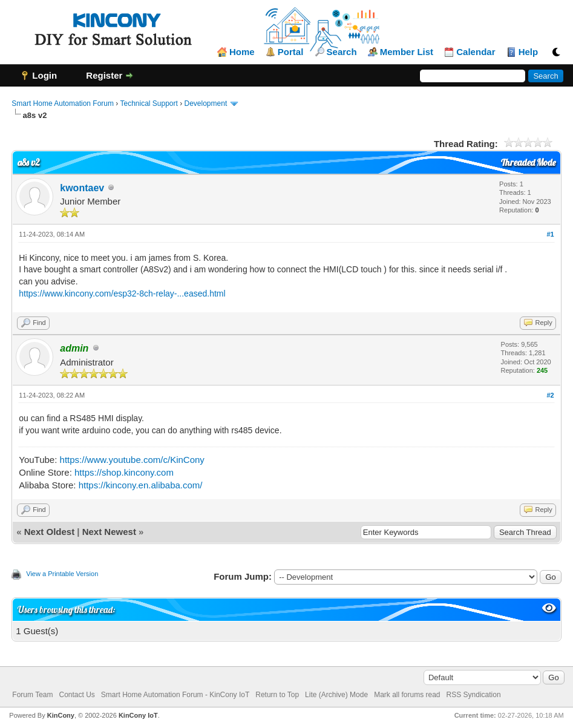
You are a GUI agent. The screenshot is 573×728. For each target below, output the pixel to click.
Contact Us (77, 695)
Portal (291, 52)
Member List (407, 52)
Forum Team (32, 695)
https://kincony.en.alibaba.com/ (141, 485)
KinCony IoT (138, 715)
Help (529, 52)
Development (206, 103)
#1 (550, 234)
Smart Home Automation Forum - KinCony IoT (175, 695)
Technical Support (149, 103)
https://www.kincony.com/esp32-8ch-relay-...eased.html (122, 293)
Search (342, 52)
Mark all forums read (407, 695)
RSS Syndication (474, 695)
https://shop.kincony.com (124, 472)
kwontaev (82, 188)
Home (242, 52)
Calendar (476, 52)
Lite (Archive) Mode (336, 695)
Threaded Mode (528, 162)
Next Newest (109, 532)
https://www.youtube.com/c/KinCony (132, 460)
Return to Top (277, 695)
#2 (550, 395)
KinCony (61, 715)
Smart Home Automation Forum (63, 103)
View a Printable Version (62, 574)
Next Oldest (49, 532)
